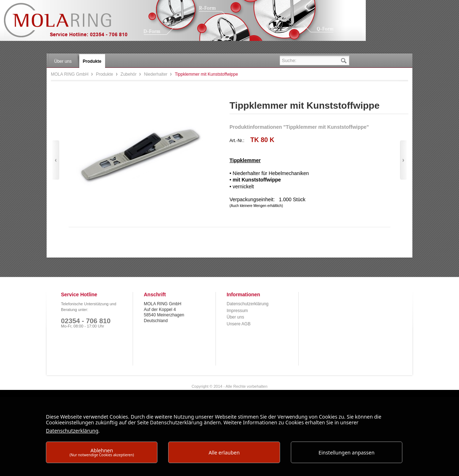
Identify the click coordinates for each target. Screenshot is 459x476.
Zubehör (129, 74)
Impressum (237, 311)
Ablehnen (102, 452)
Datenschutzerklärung (248, 304)
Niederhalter (156, 74)
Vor (403, 160)
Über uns (235, 317)
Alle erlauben (224, 453)
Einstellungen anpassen (346, 453)
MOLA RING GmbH (71, 23)
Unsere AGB (239, 324)
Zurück (56, 160)
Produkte (105, 74)
